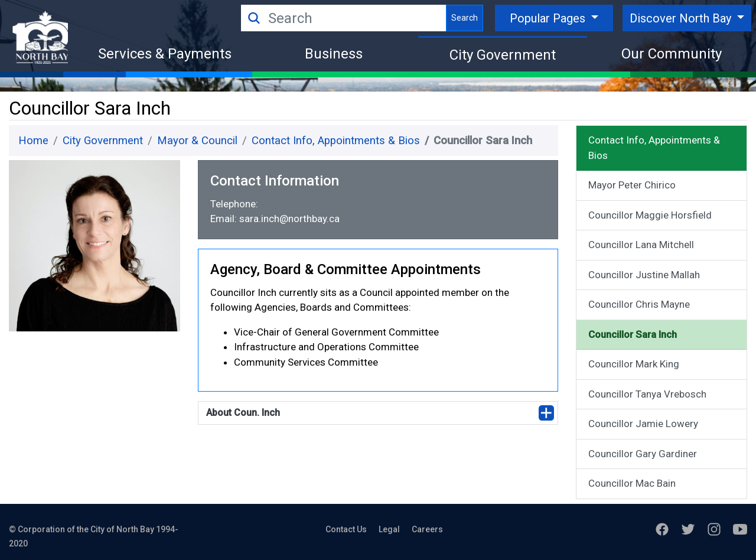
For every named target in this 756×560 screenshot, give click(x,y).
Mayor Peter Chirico (632, 185)
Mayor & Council (197, 141)
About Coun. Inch (243, 413)
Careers (427, 529)
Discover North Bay (682, 18)
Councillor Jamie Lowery (643, 424)
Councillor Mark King (634, 364)
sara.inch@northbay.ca (289, 219)
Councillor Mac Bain (632, 483)
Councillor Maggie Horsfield (650, 215)
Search (465, 18)
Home (33, 141)
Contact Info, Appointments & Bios (336, 141)
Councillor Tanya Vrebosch (647, 394)
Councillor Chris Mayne (639, 304)
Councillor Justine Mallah (644, 275)
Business (334, 54)
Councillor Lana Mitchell (641, 245)
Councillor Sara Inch (633, 334)
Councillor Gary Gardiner (643, 454)
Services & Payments (165, 54)
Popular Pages (549, 18)
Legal (389, 529)
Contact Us (346, 529)
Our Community (672, 54)
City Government (503, 55)
